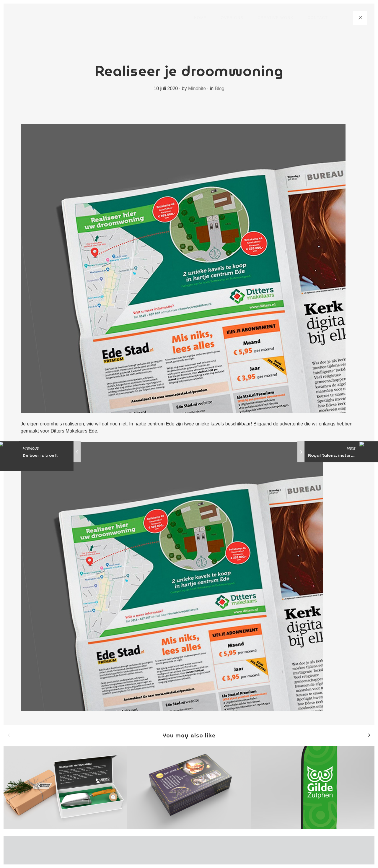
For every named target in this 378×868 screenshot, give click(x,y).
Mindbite (197, 88)
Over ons (232, 18)
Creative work (275, 18)
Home (200, 18)
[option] (65, 787)
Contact (318, 18)
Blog (220, 88)
